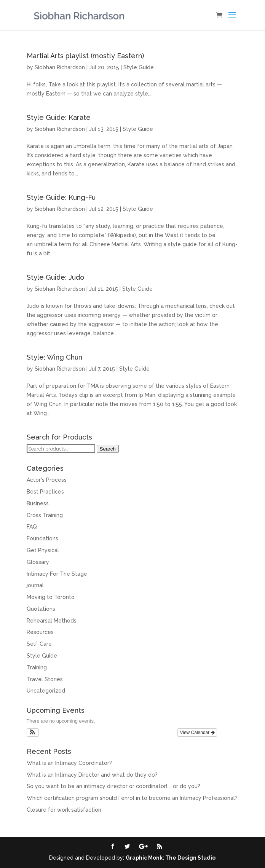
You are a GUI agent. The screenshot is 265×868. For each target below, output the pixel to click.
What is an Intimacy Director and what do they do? (92, 775)
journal (35, 585)
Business (38, 503)
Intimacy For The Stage (57, 574)
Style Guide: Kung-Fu (61, 197)
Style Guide (139, 67)
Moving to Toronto (51, 597)
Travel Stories (45, 679)
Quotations (41, 609)
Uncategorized (46, 691)
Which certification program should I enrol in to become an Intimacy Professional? (132, 798)
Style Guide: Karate (59, 117)
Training (37, 667)
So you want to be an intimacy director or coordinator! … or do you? (113, 786)
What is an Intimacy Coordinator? (69, 763)
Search (108, 449)
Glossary (38, 562)
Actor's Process (47, 480)
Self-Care (39, 644)
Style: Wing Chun (54, 357)
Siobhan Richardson (60, 67)
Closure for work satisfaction (64, 810)
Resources (40, 632)
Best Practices (45, 492)
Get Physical (43, 550)
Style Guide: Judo (55, 277)
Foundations (42, 538)
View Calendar (197, 733)
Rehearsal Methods (52, 621)
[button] (33, 733)
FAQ (32, 527)
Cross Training (45, 515)
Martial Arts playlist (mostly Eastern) (85, 56)
